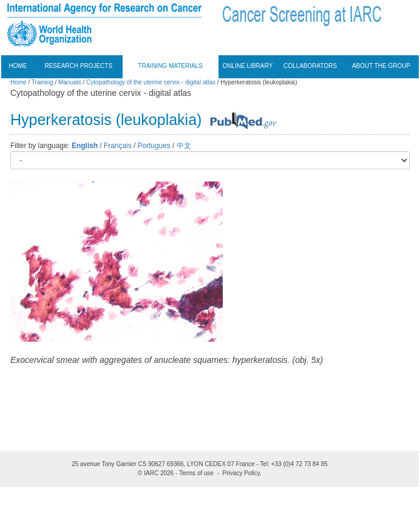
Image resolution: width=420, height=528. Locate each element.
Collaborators (310, 66)
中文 (184, 146)
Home (18, 66)
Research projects (78, 66)
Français (118, 146)
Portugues (154, 146)
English (85, 146)
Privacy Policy (242, 473)
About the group (381, 66)
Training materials (170, 66)
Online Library (248, 66)
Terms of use (196, 473)
